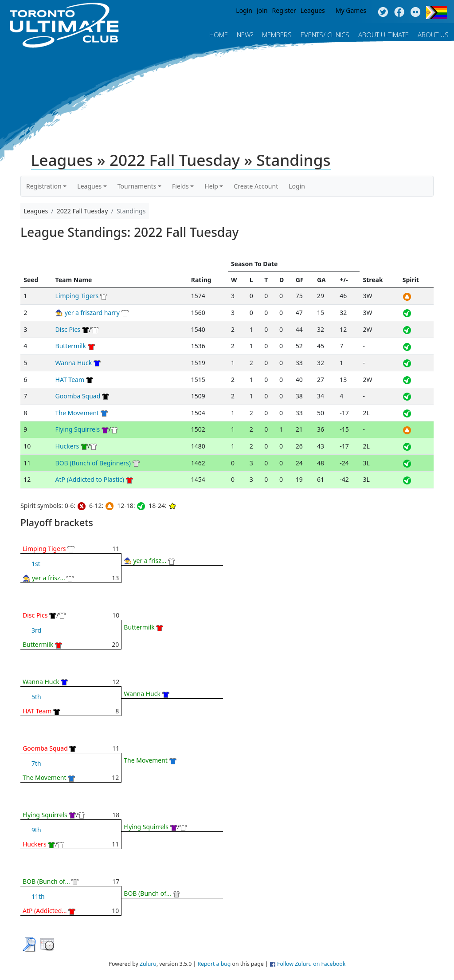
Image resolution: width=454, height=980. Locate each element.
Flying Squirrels (78, 429)
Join (262, 10)
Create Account (256, 186)
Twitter (383, 12)
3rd (36, 630)
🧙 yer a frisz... (44, 578)
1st (36, 564)
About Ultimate (384, 35)
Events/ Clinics (325, 35)
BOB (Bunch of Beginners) (93, 463)
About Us (433, 35)
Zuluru (148, 964)
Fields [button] (180, 186)
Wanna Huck (74, 363)
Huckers (67, 446)
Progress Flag (436, 12)
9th (36, 830)
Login (244, 10)
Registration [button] (44, 186)
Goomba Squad (78, 396)
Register (284, 10)
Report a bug (214, 964)
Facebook (399, 12)
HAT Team (70, 380)
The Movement (77, 413)
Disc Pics (68, 329)
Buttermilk (71, 346)
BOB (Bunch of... (46, 881)
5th (36, 697)
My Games (351, 10)
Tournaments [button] (137, 186)
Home (219, 35)
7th (36, 763)
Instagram (416, 12)
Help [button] (211, 186)
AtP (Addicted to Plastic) (90, 479)
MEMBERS (277, 35)
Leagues (313, 10)
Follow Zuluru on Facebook (311, 964)
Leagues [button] (89, 186)
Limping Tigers (77, 296)
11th (38, 896)
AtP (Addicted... (45, 911)
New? (245, 35)
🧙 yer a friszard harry (88, 313)
